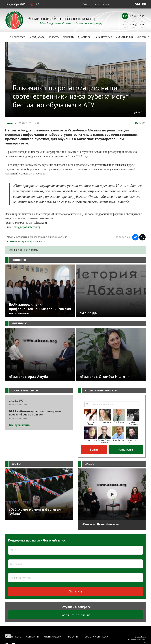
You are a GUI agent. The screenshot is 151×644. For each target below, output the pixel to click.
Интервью (143, 37)
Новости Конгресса (95, 637)
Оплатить (75, 591)
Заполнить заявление (76, 615)
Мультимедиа (124, 37)
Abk (125, 24)
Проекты (69, 37)
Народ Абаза (36, 37)
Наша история (103, 37)
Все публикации (20, 425)
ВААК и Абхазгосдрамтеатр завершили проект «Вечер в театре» (35, 413)
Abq (134, 24)
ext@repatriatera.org (27, 227)
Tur (142, 16)
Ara (142, 24)
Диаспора (84, 37)
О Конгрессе (17, 37)
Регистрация (101, 4)
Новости (54, 37)
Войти (86, 4)
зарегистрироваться (33, 241)
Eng (134, 16)
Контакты (32, 637)
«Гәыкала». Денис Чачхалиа (100, 524)
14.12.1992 (16, 401)
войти (11, 241)
